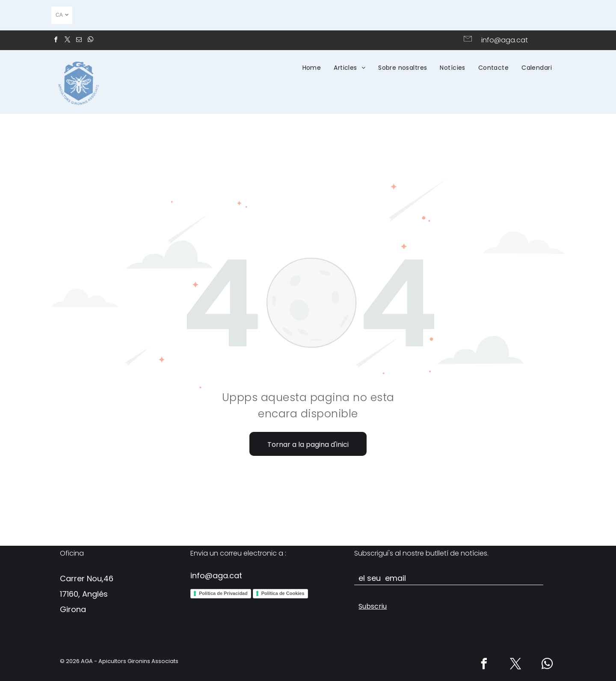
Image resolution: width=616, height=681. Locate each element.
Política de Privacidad (223, 593)
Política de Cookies (283, 593)
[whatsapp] (90, 41)
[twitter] (67, 41)
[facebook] (56, 41)
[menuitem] (312, 68)
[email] (79, 41)
